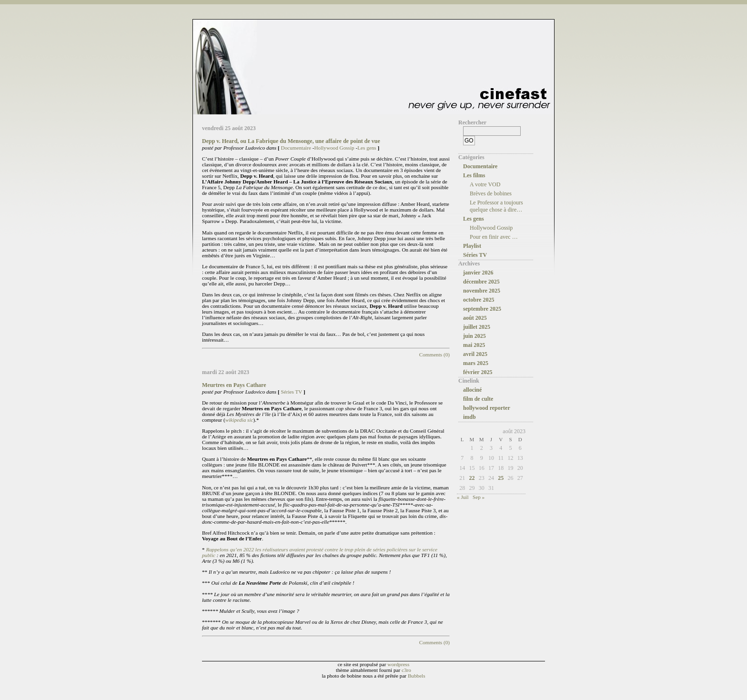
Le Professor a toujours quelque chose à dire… (496, 206)
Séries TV (292, 392)
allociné (472, 390)
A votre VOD (485, 184)
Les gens (367, 148)
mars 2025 (476, 363)
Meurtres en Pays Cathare (234, 385)
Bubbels (417, 676)
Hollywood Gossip (334, 148)
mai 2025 (474, 345)
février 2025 (478, 372)
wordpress (398, 664)
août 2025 (475, 318)
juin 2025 (474, 336)
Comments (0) (434, 355)
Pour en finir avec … (494, 237)
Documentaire (296, 148)
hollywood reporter (487, 408)
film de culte (478, 399)
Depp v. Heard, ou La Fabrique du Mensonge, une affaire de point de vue (291, 141)
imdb (469, 417)
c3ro (406, 670)
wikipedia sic (239, 420)
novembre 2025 (482, 291)
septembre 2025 (482, 309)
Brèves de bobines (491, 193)
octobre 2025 (479, 300)
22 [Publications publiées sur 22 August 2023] (472, 478)
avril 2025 (475, 354)
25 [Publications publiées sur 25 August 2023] (501, 478)
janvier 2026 (478, 273)
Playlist (472, 246)
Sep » (479, 497)
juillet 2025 (477, 327)
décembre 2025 (481, 282)
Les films (474, 175)
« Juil (463, 497)
